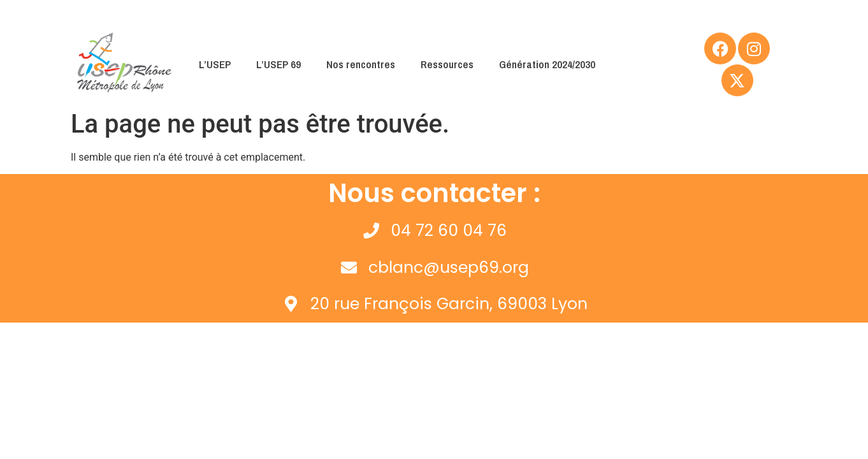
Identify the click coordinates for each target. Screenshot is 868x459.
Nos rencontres (361, 64)
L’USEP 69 (278, 64)
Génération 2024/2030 (547, 64)
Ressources (447, 64)
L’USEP (215, 64)
